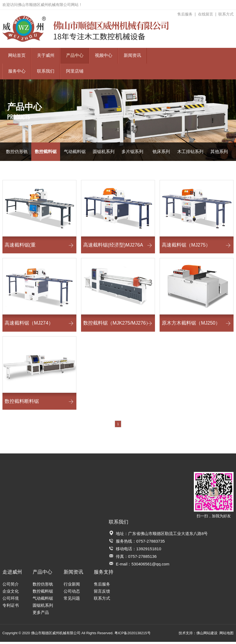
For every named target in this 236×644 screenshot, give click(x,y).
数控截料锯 (46, 152)
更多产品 (41, 615)
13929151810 (149, 551)
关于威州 (46, 56)
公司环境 (11, 600)
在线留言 (206, 14)
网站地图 (226, 635)
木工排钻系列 (190, 152)
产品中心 (75, 56)
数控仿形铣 (17, 152)
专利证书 (11, 607)
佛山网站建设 (207, 635)
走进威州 (12, 574)
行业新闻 (72, 586)
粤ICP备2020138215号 (133, 635)
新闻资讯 (132, 56)
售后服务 (185, 14)
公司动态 (72, 593)
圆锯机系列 (104, 152)
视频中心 (104, 56)
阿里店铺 (75, 71)
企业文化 (11, 593)
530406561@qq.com (151, 566)
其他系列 (219, 152)
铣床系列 (161, 152)
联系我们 (46, 71)
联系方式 (226, 14)
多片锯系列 (132, 152)
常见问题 (72, 600)
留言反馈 (102, 593)
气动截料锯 (75, 152)
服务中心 (17, 71)
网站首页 (17, 56)
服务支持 (104, 574)
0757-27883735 (150, 543)
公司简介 (11, 586)
